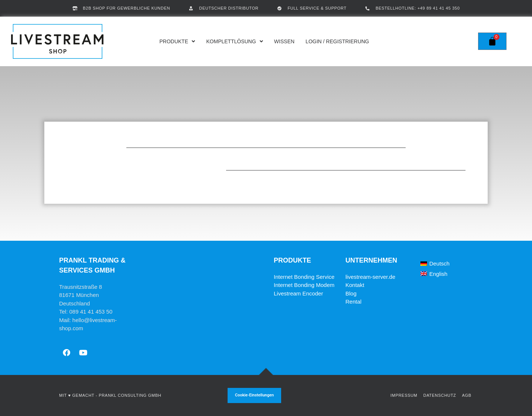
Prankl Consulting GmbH (130, 395)
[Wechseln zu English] (434, 274)
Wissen (284, 41)
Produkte (177, 41)
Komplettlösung (235, 41)
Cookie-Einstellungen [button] (254, 395)
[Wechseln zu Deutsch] (435, 264)
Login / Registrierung (337, 41)
